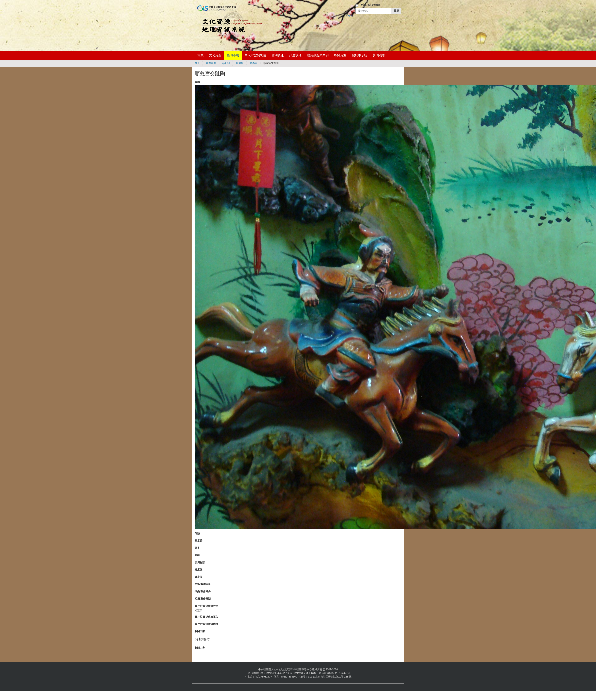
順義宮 (254, 63)
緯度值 (198, 577)
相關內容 (200, 648)
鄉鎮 (197, 555)
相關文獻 (200, 631)
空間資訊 (278, 55)
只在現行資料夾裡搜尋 (369, 5)
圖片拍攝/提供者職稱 (206, 624)
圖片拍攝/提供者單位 (206, 617)
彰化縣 (226, 63)
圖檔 (197, 82)
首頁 (200, 55)
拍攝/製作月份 (203, 591)
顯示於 (198, 541)
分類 (197, 533)
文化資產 (215, 55)
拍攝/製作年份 (203, 584)
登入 (350, 16)
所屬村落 (200, 562)
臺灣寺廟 (233, 55)
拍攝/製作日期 (203, 599)
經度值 (198, 570)
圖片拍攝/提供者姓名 (206, 606)
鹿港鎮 (240, 63)
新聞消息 (379, 55)
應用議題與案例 (318, 55)
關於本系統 (360, 55)
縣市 (197, 548)
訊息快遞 (295, 55)
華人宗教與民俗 (255, 55)
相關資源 (340, 55)
